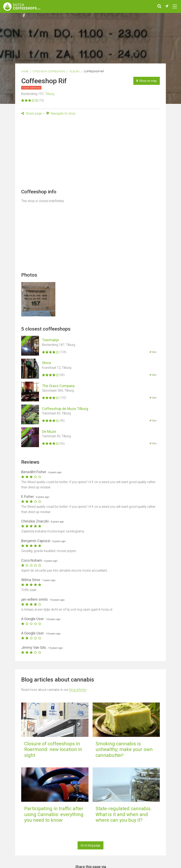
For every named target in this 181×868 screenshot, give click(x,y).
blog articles (78, 690)
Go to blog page (90, 845)
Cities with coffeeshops (49, 71)
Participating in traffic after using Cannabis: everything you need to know (54, 814)
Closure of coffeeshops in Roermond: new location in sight (53, 750)
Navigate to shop (61, 113)
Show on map (147, 81)
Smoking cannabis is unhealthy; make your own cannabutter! (124, 750)
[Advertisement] (91, 154)
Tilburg (74, 71)
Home (25, 71)
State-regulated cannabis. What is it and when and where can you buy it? (124, 814)
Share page (32, 113)
